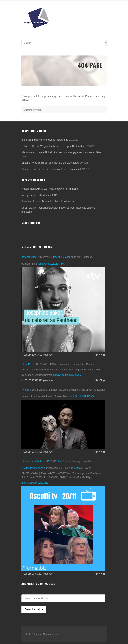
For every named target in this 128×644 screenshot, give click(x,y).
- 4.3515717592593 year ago (37, 380)
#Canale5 (79, 468)
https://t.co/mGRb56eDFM (67, 375)
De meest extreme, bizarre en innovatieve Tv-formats (50, 169)
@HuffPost (27, 364)
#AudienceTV (42, 461)
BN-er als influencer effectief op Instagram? (45, 140)
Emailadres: (28, 592)
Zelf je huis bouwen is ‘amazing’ (61, 189)
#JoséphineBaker (61, 257)
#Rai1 (61, 461)
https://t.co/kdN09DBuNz (35, 483)
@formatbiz (28, 461)
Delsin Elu (27, 208)
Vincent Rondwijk (31, 189)
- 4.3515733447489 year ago (37, 452)
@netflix (26, 390)
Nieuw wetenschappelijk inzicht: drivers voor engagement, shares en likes (61, 152)
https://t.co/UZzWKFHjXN (51, 264)
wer (23, 195)
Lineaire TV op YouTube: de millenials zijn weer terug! (50, 163)
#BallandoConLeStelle (33, 468)
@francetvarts (29, 257)
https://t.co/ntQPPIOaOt (82, 396)
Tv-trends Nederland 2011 (43, 195)
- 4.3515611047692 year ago (37, 355)
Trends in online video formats (58, 202)
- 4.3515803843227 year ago (37, 574)
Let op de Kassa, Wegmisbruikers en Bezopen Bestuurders (53, 146)
